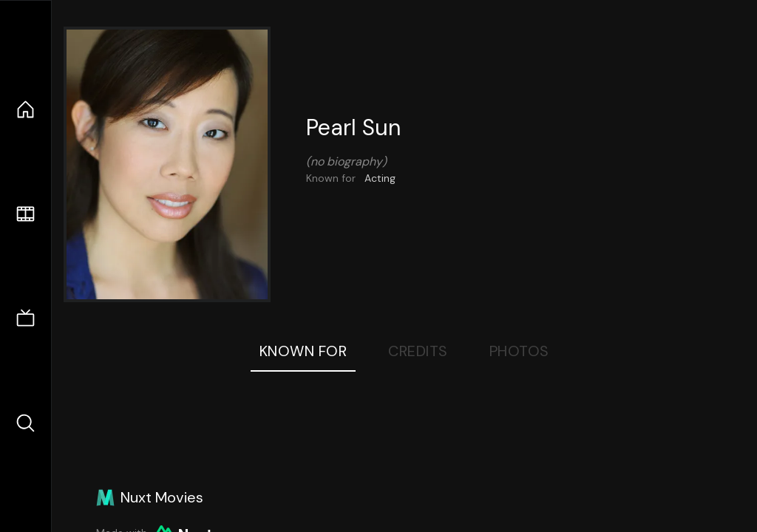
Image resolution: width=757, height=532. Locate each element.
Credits (418, 351)
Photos (519, 351)
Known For (303, 351)
